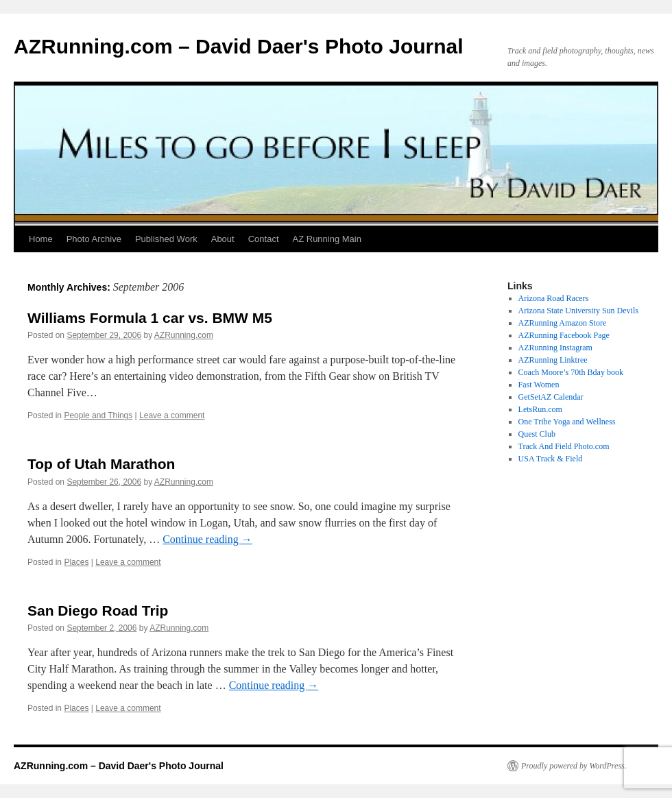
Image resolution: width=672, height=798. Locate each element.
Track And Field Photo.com (564, 446)
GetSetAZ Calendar (551, 397)
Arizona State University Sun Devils (578, 311)
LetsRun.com (540, 409)
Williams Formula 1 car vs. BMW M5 (150, 318)
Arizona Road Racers (554, 298)
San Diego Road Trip (98, 610)
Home (41, 239)
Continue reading (207, 539)
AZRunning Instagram (555, 348)
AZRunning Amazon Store (563, 323)
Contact (264, 239)
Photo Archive (94, 239)
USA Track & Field (551, 459)
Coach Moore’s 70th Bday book (571, 372)
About (223, 239)
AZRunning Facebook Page (564, 335)
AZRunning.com (184, 335)
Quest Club (537, 434)
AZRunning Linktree (553, 360)
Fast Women (539, 385)
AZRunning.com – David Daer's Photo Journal (239, 46)
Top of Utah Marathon (101, 464)
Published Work (166, 239)
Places (76, 562)
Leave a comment (172, 415)
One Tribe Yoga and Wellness (567, 422)
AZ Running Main (327, 239)
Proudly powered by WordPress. (574, 766)
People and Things (98, 415)
